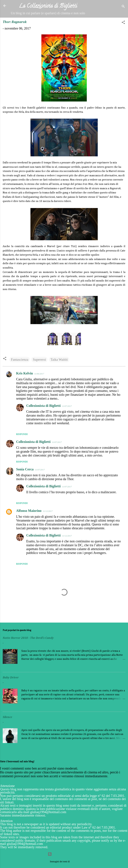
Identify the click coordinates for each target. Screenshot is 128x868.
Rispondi (22, 434)
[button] (123, 23)
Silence (7, 717)
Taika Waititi (59, 360)
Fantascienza (20, 360)
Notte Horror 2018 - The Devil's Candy (28, 638)
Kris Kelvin (24, 373)
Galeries (74, 862)
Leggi (122, 667)
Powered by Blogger (64, 854)
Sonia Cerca (25, 469)
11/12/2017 (48, 511)
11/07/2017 (67, 406)
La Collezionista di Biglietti (48, 6)
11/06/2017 (39, 374)
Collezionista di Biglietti (43, 406)
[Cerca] (123, 7)
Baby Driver (11, 678)
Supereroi (39, 360)
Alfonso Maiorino (29, 511)
